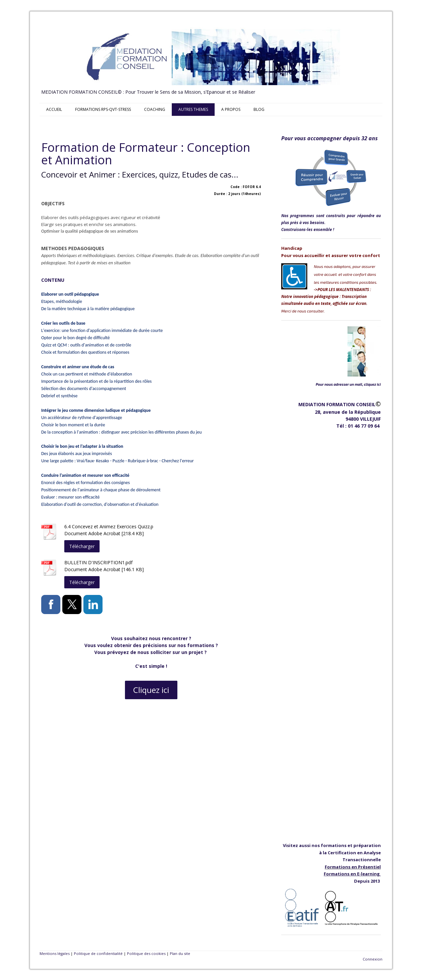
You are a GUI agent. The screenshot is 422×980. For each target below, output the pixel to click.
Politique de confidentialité (98, 953)
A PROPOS (231, 109)
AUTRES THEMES (193, 109)
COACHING (155, 109)
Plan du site (180, 953)
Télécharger (82, 546)
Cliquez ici (151, 690)
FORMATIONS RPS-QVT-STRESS (103, 109)
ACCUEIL (54, 109)
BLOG (259, 109)
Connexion (373, 959)
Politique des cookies (146, 953)
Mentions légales (55, 953)
